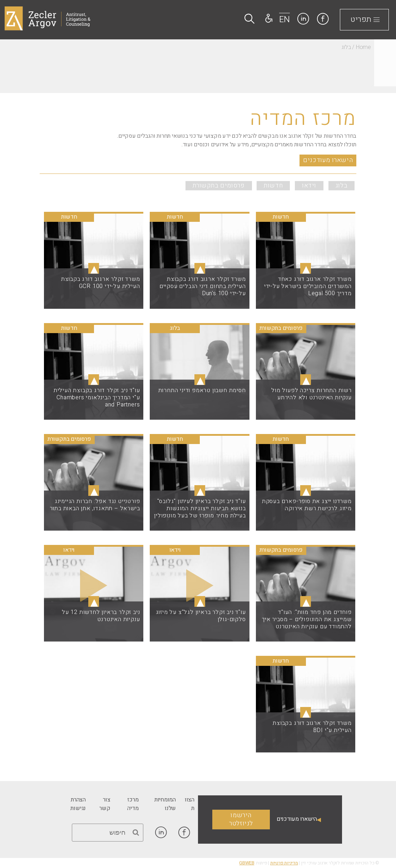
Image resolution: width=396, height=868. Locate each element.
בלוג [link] (341, 186)
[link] (323, 19)
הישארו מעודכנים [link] (328, 160)
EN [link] (284, 19)
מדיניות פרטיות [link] (284, 863)
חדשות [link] (273, 186)
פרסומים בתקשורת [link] (219, 186)
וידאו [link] (309, 186)
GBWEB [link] (247, 863)
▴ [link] (306, 268)
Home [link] (363, 47)
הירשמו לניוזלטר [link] (241, 819)
